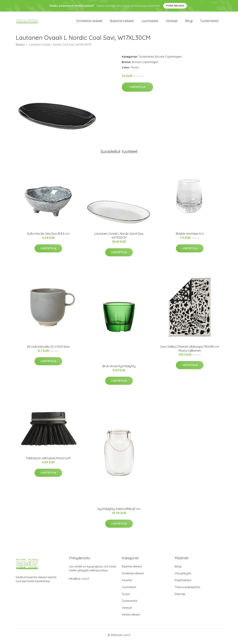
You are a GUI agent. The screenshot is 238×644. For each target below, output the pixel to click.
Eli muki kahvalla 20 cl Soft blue (48, 349)
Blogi (189, 22)
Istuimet (127, 583)
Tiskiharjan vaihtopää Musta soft (48, 461)
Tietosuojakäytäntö (188, 590)
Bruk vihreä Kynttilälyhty (119, 369)
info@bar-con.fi (79, 581)
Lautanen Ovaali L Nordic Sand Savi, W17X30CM (119, 238)
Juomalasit (150, 22)
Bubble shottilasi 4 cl (190, 236)
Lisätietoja (137, 90)
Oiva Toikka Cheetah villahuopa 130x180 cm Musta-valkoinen (190, 351)
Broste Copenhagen (168, 59)
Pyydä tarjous (175, 6)
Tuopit (126, 597)
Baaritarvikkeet (122, 22)
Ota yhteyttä (183, 576)
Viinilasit (172, 22)
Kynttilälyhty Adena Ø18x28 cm (119, 511)
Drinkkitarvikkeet (89, 22)
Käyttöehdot (183, 583)
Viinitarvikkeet (131, 617)
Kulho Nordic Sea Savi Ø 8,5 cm (48, 236)
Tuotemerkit (209, 22)
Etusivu (20, 47)
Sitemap (180, 597)
